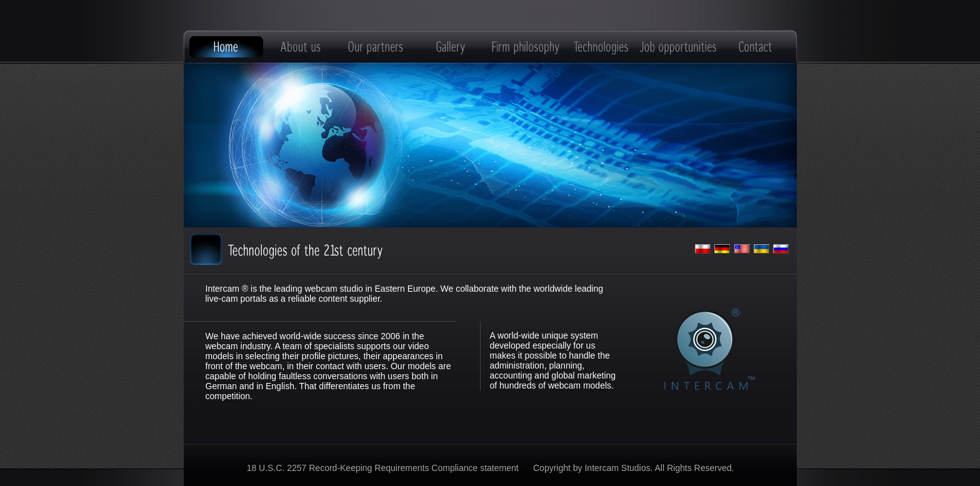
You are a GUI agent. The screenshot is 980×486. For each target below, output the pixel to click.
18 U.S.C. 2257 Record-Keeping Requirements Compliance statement (384, 468)
